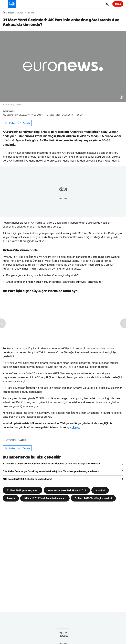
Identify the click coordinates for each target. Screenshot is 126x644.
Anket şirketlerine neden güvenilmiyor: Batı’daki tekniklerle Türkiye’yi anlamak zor (54, 282)
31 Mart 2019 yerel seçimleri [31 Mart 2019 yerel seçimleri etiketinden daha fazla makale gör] (22, 490)
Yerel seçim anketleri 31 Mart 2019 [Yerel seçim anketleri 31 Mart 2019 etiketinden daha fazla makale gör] (67, 490)
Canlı (118, 4)
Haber (11, 13)
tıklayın (76, 427)
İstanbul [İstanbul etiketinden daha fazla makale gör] (100, 490)
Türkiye (31, 13)
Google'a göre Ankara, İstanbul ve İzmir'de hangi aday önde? (42, 275)
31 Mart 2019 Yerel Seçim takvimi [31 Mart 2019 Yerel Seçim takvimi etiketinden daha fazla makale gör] (93, 498)
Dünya (20, 13)
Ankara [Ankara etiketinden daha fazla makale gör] (11, 498)
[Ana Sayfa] (4, 13)
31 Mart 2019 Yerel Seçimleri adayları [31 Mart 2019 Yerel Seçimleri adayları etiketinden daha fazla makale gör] (45, 498)
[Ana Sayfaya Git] (12, 4)
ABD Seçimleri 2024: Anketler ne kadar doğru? (27, 479)
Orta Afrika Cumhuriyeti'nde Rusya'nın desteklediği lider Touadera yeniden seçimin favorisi (51, 471)
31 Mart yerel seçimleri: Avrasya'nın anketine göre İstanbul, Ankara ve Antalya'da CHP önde (51, 464)
